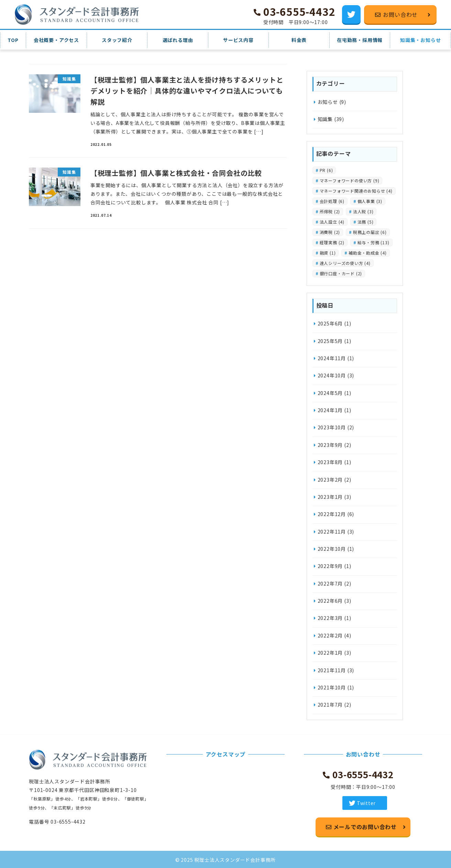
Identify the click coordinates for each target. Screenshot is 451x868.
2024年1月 (330, 410)
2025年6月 (330, 323)
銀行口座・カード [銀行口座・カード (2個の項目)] (341, 273)
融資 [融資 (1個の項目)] (328, 253)
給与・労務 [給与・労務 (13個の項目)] (373, 242)
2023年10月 (332, 427)
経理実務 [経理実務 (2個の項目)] (332, 242)
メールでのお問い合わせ (364, 827)
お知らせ (328, 102)
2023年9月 (330, 445)
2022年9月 (330, 566)
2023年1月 (330, 497)
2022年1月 (330, 653)
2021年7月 (330, 705)
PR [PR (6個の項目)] (326, 170)
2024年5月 (330, 393)
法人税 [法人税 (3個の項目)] (363, 211)
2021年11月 (332, 670)
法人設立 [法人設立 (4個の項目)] (332, 222)
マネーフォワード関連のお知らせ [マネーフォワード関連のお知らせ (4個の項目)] (356, 191)
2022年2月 (330, 635)
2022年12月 (332, 514)
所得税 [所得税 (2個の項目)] (330, 211)
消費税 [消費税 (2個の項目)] (330, 232)
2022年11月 (332, 532)
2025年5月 (330, 341)
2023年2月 (330, 480)
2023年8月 (330, 462)
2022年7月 (330, 583)
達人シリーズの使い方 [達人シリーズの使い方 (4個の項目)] (345, 263)
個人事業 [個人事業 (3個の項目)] (370, 201)
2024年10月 (332, 375)
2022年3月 (330, 618)
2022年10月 (332, 549)
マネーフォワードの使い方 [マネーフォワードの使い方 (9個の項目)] (350, 180)
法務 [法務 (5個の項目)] (366, 222)
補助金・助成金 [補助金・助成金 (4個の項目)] (368, 253)
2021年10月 (332, 687)
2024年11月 (332, 358)
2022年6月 (330, 601)
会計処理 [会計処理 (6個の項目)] (332, 201)
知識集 (325, 119)
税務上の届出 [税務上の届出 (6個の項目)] (370, 232)
